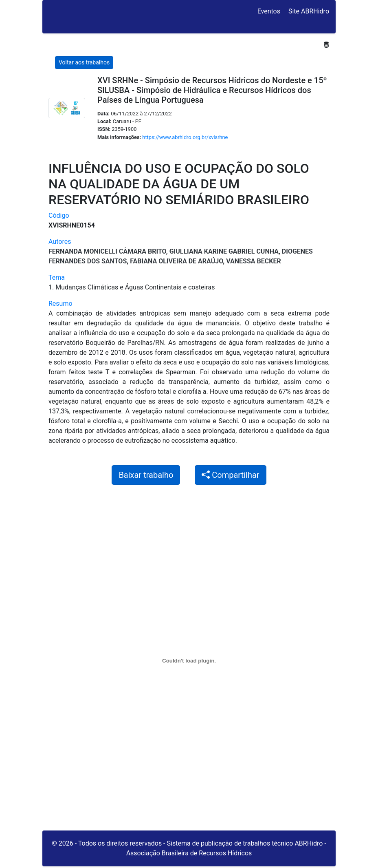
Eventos (269, 11)
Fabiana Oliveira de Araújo (176, 261)
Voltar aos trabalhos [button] (84, 62)
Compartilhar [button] (230, 475)
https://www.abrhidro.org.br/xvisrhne (185, 137)
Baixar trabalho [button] (146, 475)
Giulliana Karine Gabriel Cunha (224, 251)
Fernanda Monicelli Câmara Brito (107, 251)
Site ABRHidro (309, 11)
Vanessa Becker (253, 261)
